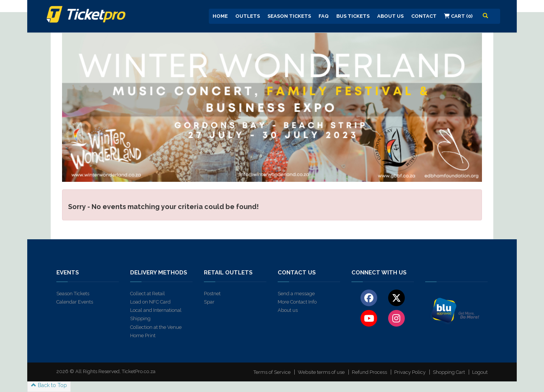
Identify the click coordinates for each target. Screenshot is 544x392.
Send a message (296, 294)
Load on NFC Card (150, 302)
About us (288, 310)
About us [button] (390, 16)
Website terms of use (321, 372)
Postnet (212, 294)
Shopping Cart (449, 372)
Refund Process (369, 372)
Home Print (143, 335)
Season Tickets (289, 16)
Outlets (248, 16)
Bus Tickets (353, 16)
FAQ (324, 16)
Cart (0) (458, 16)
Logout (480, 372)
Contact (424, 16)
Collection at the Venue (156, 327)
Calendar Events (75, 302)
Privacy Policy (410, 372)
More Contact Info (297, 302)
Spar (209, 302)
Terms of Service (272, 372)
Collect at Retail (148, 294)
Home (220, 16)
